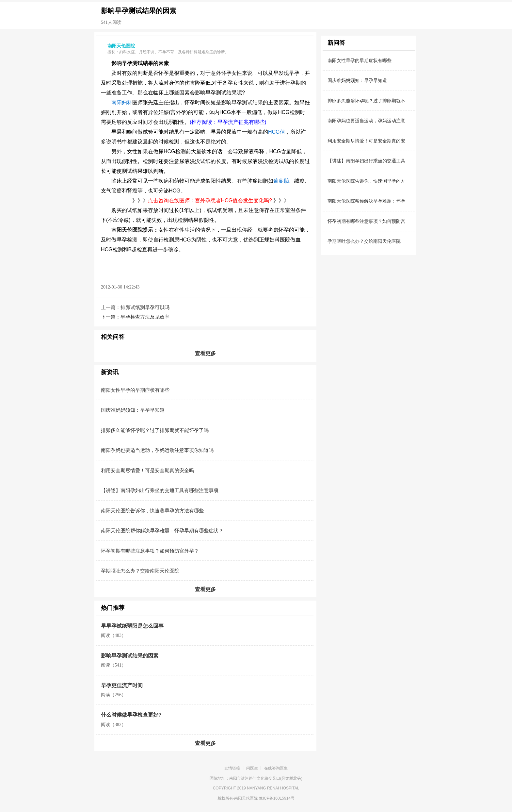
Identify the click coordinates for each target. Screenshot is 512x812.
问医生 (252, 768)
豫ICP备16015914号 (277, 798)
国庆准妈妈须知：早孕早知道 (133, 410)
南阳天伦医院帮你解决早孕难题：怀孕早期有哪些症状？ (162, 530)
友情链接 (232, 768)
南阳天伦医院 (246, 798)
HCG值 (277, 132)
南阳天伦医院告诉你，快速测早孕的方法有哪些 (152, 511)
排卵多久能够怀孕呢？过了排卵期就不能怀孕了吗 (155, 430)
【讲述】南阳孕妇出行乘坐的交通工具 (366, 161)
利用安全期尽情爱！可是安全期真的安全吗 (147, 470)
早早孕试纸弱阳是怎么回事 (132, 626)
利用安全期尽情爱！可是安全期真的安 (366, 141)
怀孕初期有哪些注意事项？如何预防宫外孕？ (150, 551)
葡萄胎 (281, 181)
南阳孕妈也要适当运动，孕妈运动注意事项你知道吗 (157, 450)
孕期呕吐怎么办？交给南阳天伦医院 (140, 571)
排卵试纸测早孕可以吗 (145, 307)
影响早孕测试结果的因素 (130, 656)
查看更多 (205, 353)
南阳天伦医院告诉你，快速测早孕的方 (366, 181)
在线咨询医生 (276, 768)
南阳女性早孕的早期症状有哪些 (135, 390)
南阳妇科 (122, 102)
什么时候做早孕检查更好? (131, 715)
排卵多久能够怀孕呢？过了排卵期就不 (366, 101)
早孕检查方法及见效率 (145, 317)
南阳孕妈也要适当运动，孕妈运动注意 (366, 121)
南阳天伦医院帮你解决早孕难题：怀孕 (366, 201)
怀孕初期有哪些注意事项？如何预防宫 (366, 221)
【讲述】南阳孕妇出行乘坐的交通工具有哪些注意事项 (160, 490)
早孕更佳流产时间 (122, 685)
